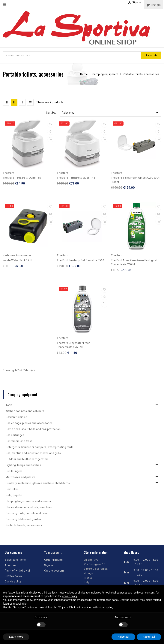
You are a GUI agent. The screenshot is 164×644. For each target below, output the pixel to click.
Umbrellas (12, 490)
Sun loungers (14, 472)
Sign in (49, 565)
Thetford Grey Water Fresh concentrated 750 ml (73, 345)
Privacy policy (13, 576)
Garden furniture (16, 417)
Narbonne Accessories (17, 256)
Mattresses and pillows (20, 478)
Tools (9, 405)
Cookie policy (13, 582)
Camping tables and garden (23, 520)
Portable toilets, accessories (24, 526)
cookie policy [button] (70, 596)
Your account (53, 553)
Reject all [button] (123, 637)
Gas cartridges (15, 435)
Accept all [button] (149, 637)
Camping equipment (22, 395)
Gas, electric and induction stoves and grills (33, 453)
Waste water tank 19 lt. (18, 261)
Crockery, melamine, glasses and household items (38, 484)
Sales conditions (15, 560)
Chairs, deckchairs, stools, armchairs (29, 508)
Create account (54, 571)
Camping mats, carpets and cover (27, 514)
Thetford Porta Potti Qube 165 (22, 178)
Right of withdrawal (17, 571)
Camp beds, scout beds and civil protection (33, 429)
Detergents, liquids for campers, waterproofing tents (40, 447)
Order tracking (53, 560)
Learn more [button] (16, 637)
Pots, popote (14, 496)
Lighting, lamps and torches (23, 465)
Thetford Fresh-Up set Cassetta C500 (80, 261)
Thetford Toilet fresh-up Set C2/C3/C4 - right (135, 180)
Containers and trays (19, 441)
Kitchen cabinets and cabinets (25, 411)
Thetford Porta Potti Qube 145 (76, 178)
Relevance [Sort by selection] (110, 113)
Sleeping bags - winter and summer (28, 502)
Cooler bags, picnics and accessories (29, 423)
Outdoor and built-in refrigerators (27, 459)
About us (10, 565)
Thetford (9, 173)
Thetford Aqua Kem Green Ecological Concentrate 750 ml (134, 263)
